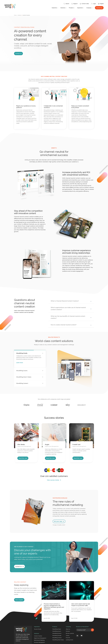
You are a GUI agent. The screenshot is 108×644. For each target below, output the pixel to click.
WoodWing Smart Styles (58, 640)
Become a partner (70, 633)
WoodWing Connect (57, 638)
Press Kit (68, 638)
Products (72, 8)
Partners (68, 631)
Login (93, 4)
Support (74, 4)
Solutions (64, 8)
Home (15, 15)
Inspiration (81, 8)
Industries (55, 8)
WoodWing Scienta (57, 633)
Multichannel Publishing (39, 640)
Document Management (40, 642)
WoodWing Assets (57, 631)
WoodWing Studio (57, 629)
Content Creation (38, 636)
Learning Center (70, 640)
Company (90, 8)
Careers (68, 636)
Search (66, 4)
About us (68, 629)
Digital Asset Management (40, 638)
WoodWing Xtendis (57, 636)
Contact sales (84, 4)
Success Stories (38, 629)
